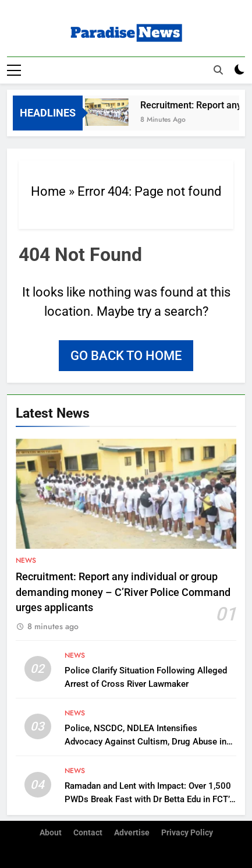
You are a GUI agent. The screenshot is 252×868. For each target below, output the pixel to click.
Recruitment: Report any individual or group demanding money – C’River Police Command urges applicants (123, 592)
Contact (88, 833)
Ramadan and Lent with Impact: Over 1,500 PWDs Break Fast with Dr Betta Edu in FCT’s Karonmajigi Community (149, 799)
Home (48, 191)
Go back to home (126, 355)
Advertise (132, 833)
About (51, 833)
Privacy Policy (187, 833)
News (26, 560)
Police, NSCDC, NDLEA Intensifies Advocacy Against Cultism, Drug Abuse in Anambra (145, 741)
